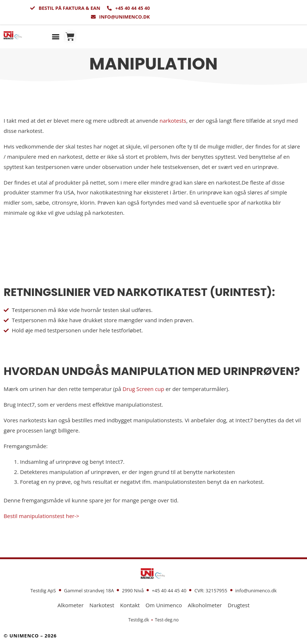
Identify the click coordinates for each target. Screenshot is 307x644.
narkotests (173, 120)
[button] (56, 36)
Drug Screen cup (143, 389)
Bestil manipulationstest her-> (42, 516)
